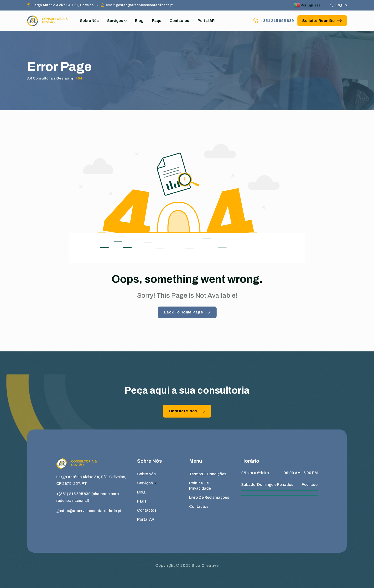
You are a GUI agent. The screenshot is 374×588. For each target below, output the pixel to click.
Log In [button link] (338, 5)
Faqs (157, 21)
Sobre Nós (89, 21)
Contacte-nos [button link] (187, 411)
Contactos (179, 21)
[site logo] (47, 21)
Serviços (117, 21)
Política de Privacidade (200, 486)
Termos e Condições (208, 474)
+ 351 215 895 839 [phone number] (277, 21)
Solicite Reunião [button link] (322, 21)
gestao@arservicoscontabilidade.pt (89, 511)
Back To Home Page (187, 312)
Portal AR (206, 21)
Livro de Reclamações (209, 497)
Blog (139, 21)
